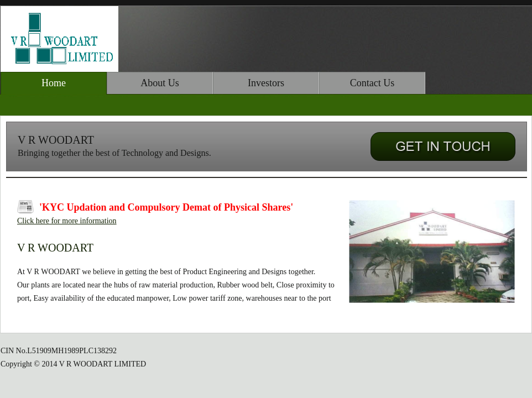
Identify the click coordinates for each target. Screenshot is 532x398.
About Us (160, 83)
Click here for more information (67, 221)
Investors (266, 83)
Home (54, 83)
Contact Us (372, 83)
